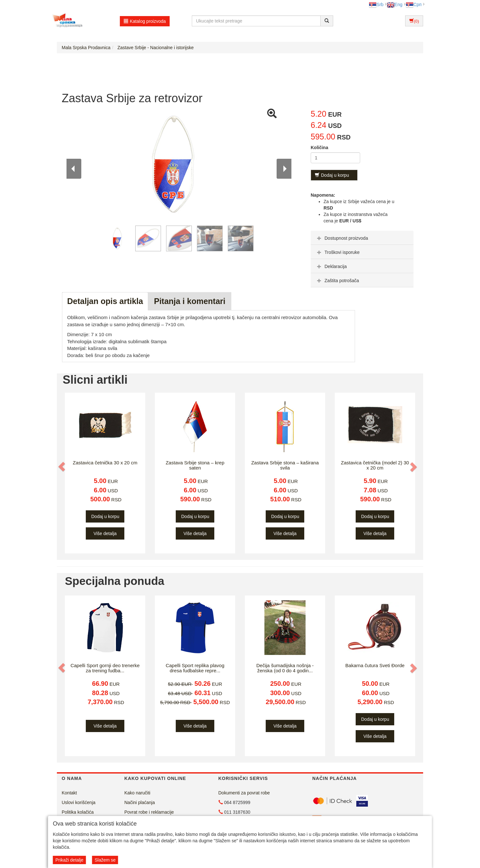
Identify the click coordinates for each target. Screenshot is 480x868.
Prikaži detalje (69, 860)
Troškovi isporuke (338, 252)
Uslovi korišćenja (79, 802)
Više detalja (105, 533)
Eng (395, 4)
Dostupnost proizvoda (342, 238)
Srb (376, 4)
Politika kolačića (78, 812)
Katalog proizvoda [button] (145, 21)
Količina (319, 148)
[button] (62, 467)
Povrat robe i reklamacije (149, 812)
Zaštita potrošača (337, 281)
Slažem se (105, 860)
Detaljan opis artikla (105, 301)
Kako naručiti (137, 793)
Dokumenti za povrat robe (244, 793)
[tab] (362, 238)
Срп (414, 4)
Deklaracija (331, 266)
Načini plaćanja (140, 802)
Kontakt (69, 793)
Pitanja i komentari (190, 301)
